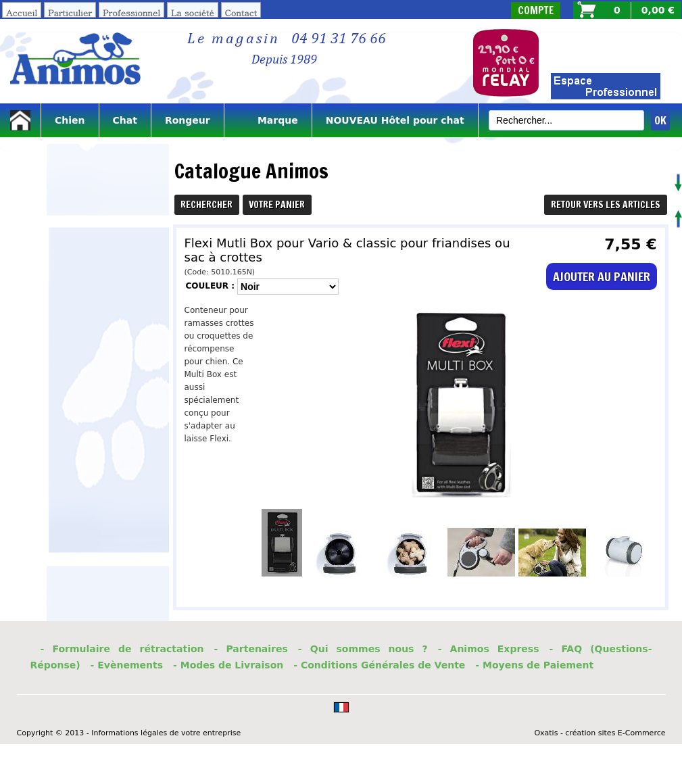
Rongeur (188, 120)
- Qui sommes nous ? (363, 649)
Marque (268, 120)
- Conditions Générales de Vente (379, 665)
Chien (70, 120)
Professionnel (131, 13)
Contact (241, 13)
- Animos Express (489, 649)
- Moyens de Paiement (534, 665)
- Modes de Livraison (228, 665)
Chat (125, 120)
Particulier (70, 13)
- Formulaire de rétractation (122, 649)
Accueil (22, 13)
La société (193, 13)
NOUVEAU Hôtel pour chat (395, 120)
